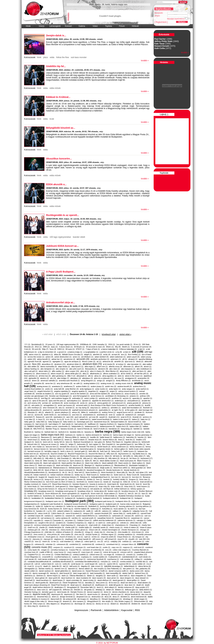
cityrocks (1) (37, 539)
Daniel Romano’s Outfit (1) (97, 571)
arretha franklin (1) (136, 405)
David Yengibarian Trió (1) (73, 583)
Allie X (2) (71, 376)
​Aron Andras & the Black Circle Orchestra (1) (109, 405)
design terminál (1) (67, 597)
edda (52, 57)
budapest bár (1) (127, 498)
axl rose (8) (94, 417)
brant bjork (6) (113, 484)
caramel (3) (70, 516)
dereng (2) (106, 594)
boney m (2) (39, 479)
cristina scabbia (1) (81, 555)
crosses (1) (131, 555)
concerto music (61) (42, 547)
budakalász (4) (38, 498)
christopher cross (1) (36, 537)
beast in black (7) (80, 440)
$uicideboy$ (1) (38, 344)
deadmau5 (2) (88, 585)
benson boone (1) (41, 449)
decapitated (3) (73, 587)
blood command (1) (67, 470)
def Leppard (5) (55, 590)
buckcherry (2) (49, 496)
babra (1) (136, 419)
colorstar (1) (50, 544)
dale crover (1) (97, 566)
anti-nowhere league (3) (61, 398)
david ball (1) (30, 580)
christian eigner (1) (109, 534)
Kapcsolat (127, 610)
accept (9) (116, 354)
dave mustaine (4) (84, 578)
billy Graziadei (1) (64, 458)
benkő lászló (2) (104, 447)
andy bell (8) (59, 389)
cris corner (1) (48, 555)
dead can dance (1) (128, 583)
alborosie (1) (128, 366)
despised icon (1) (83, 597)
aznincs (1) (147, 417)
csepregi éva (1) (66, 559)
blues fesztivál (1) (108, 472)
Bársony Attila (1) (72, 437)
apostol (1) (87, 401)
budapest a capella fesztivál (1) (89, 498)
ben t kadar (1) (39, 447)
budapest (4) (70, 498)
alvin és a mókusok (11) (104, 378)
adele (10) (32, 359)
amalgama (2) (131, 378)
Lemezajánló (55, 26)
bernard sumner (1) (35, 451)
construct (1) (69, 547)
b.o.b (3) (61, 419)
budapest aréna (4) (111, 498)
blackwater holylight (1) (139, 465)
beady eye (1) (47, 440)
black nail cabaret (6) (52, 463)
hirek (39, 57)
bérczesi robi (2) (72, 449)
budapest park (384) (79, 501)
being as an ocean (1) (50, 444)
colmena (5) (39, 544)
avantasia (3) (102, 415)
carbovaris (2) (118, 516)
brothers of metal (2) (36, 493)
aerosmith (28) (83, 359)
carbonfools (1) (105, 516)
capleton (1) (59, 516)
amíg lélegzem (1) (88, 381)
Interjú (42, 26)
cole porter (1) (138, 541)
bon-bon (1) (137, 477)
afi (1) (125, 359)
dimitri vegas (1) (141, 599)
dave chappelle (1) (139, 576)
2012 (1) (38, 347)
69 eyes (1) (70, 349)
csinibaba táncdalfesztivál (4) (39, 562)
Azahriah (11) (114, 417)
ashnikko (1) (116, 408)
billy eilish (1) (39, 458)
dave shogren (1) (127, 578)
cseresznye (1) (79, 559)
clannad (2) (48, 539)
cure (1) (58, 564)
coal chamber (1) (67, 541)
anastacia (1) (57, 386)
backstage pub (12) (85, 422)
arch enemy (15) (34, 403)
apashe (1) (148, 398)
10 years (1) (50, 344)
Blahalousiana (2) (92, 468)
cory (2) (108, 550)
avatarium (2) (131, 415)
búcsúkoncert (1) (63, 496)
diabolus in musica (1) (40, 599)
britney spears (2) (138, 489)
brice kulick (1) (30, 489)
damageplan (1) (31, 569)
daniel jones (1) (78, 571)
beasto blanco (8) (110, 440)
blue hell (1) (79, 472)
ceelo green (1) (113, 523)
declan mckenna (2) (126, 587)
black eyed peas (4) (128, 461)
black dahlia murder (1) (109, 461)
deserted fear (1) (44, 597)
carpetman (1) (137, 518)
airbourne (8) (108, 361)
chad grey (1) (82, 525)
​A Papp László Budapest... (61, 272)
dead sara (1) (76, 585)
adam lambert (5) (102, 357)
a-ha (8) (119, 352)
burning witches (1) (127, 506)
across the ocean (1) (36, 357)
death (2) (140, 585)
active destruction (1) (63, 357)
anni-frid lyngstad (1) (81, 396)
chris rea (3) (79, 534)
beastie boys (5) (95, 440)
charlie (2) (43, 527)
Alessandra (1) (91, 369)
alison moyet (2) (57, 374)
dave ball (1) (125, 576)
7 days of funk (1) (93, 349)
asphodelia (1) (105, 410)
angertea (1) (93, 391)
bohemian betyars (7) (70, 477)
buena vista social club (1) (131, 504)
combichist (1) (75, 544)
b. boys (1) (41, 419)
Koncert (68, 26)
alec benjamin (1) (47, 369)
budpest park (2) (112, 504)
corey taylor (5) (34, 550)
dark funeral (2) (66, 573)
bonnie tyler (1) (61, 479)
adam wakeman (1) (118, 357)
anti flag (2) (46, 398)
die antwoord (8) (70, 599)
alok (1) (121, 376)
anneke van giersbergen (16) (36, 396)
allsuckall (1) (82, 376)
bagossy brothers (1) (108, 424)
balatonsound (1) (92, 426)
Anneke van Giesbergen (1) (60, 396)
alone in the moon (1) (134, 376)
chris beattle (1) (124, 532)
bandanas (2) (114, 429)
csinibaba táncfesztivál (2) (63, 562)
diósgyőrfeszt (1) (94, 601)
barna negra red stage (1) (123, 435)
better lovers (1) (130, 451)
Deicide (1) (78, 590)
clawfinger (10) (71, 539)
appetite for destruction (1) (103, 401)
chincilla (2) (79, 532)
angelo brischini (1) (45, 391)
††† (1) (27, 344)
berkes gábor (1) (121, 449)
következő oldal (109, 334)
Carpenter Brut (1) (122, 518)
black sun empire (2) (46, 465)
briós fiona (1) (84, 489)
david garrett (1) (119, 580)
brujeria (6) (85, 493)
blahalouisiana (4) (76, 468)
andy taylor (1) (115, 389)
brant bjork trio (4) (127, 484)
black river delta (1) (93, 463)
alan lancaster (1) (134, 364)
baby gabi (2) (30, 422)
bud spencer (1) (77, 496)
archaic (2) (46, 403)
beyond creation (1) (59, 454)
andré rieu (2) (111, 386)
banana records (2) (68, 429)
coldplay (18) (116, 541)
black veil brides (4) (64, 465)
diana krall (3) (56, 599)
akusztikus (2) (47, 364)
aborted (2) (97, 354)
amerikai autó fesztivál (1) (69, 381)
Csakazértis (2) (115, 557)
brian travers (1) (143, 486)
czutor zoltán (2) (139, 564)
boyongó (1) (117, 482)
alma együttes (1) (109, 376)
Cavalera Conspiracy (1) (77, 523)
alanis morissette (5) (49, 366)
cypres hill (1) (112, 564)
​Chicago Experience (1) (34, 532)
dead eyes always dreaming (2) (37, 585)
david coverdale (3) (74, 580)
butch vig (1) (68, 509)
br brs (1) (135, 482)
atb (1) (41, 412)
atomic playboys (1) (63, 412)
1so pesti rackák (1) (124, 344)
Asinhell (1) (148, 408)
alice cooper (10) (72, 371)
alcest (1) (148, 366)
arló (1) (27, 405)
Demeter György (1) (33, 592)
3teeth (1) (126, 347)
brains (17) (47, 484)
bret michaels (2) (47, 486)
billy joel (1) (88, 458)
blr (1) (65, 472)
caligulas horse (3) (140, 511)
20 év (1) (137, 344)
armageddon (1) (50, 405)
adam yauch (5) (133, 357)
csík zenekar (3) (127, 559)
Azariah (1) (137, 417)
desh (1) (55, 597)
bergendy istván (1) (105, 449)
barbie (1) (81, 435)
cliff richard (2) (110, 539)
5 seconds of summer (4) (141, 347)
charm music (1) (116, 527)
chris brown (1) (138, 532)
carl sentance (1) (47, 518)
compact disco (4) (129, 544)
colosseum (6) (62, 544)
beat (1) (121, 440)
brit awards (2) (96, 489)
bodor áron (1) (120, 475)
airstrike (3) (119, 361)
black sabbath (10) (110, 463)
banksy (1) (39, 432)
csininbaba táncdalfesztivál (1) (87, 562)
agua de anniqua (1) (73, 361)
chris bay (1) (111, 532)
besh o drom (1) (67, 451)
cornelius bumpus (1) (59, 550)
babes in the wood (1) (122, 419)
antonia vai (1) (105, 398)
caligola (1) (127, 511)
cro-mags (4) (109, 555)
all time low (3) (45, 376)
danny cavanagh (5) (41, 573)
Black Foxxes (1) (144, 461)
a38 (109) (138, 352)
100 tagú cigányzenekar (60, 237)
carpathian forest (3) (105, 518)
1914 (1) (112, 344)
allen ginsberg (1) (59, 376)
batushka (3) (131, 437)
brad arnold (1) (146, 482)
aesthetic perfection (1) (100, 359)
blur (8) (132, 472)
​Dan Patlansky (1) (114, 569)
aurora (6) (39, 415)
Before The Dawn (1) (115, 442)
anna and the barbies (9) (100, 394)
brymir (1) (123, 493)
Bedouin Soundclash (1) (83, 442)
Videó (95, 26)
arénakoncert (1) (119, 403)
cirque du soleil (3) (108, 537)
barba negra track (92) (53, 435)
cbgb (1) (91, 523)
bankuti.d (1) (63, 432)
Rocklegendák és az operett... (63, 215)
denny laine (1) (136, 592)
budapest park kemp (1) (105, 501)
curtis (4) (66, 564)
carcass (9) (129, 516)
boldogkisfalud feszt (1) (101, 477)
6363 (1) (61, 349)
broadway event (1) (46, 491)
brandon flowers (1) (81, 484)
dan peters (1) (129, 569)
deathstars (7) (60, 587)
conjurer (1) (58, 547)
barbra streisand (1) (94, 435)
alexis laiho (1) (45, 371)
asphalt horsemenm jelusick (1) (85, 410)
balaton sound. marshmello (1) (58, 426)
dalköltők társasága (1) (113, 566)
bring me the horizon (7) (47, 489)
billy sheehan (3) (101, 458)
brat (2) (139, 484)
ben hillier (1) (140, 444)
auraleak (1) (140, 412)
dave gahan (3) (41, 578)
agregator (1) (58, 361)
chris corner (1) (40, 534)
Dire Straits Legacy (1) (124, 601)
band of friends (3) (85, 429)
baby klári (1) (42, 422)
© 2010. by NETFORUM (107, 643)
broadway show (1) (85, 491)
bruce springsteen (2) (71, 493)
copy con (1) (117, 547)
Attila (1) (85, 412)
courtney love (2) (31, 552)
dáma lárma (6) (145, 566)
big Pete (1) (43, 456)
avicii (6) (49, 417)
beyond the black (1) (97, 454)
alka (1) (86, 374)
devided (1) (125, 597)
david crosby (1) (90, 580)
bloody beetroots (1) (115, 470)
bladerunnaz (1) (31, 468)
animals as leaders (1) (45, 394)
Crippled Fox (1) (34, 555)
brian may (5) (104, 486)
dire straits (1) (108, 601)
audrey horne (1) (109, 412)
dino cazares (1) (79, 601)
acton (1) (76, 357)
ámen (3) (36, 381)
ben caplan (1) (95, 444)
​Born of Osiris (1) (68, 482)
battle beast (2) (106, 437)
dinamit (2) (67, 601)
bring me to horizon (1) (67, 489)
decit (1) (100, 587)
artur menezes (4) (50, 408)
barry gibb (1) (58, 437)
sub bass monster (79, 57)
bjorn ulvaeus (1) (77, 461)
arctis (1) (84, 403)
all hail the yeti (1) (141, 374)
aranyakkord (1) (134, 401)
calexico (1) (106, 511)
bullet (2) (39, 506)
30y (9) (118, 347)
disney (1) (90, 604)
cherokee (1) (54, 530)
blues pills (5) (122, 472)
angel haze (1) (30, 391)
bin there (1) (134, 458)
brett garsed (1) (62, 486)
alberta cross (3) (115, 366)
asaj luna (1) (95, 408)
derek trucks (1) (94, 594)
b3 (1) (76, 419)
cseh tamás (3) (31, 559)
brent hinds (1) (34, 486)
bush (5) (43, 509)
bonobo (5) (81, 479)
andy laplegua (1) (87, 389)
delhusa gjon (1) (131, 590)
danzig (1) (54, 573)
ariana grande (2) (134, 403)
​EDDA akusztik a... (56, 184)
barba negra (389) (108, 432)
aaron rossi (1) (35, 354)
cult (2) (37, 564)
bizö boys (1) (64, 461)
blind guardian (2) (139, 468)
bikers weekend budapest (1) (92, 456)
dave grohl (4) (54, 578)
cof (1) (107, 541)
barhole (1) (107, 435)
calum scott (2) (44, 513)
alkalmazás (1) (96, 374)
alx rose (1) (119, 378)
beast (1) (68, 440)
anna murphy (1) (131, 394)
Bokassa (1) (85, 477)
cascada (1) (38, 520)
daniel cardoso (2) (46, 571)
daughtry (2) (101, 576)
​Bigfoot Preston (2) (71, 456)
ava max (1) (77, 415)
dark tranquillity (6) (114, 573)
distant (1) (115, 604)
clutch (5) (46, 541)
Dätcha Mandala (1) (78, 576)
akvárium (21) (60, 364)
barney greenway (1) (144, 435)
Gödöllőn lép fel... (56, 66)
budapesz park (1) (97, 504)
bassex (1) (85, 437)
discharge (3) (80, 604)
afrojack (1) (133, 359)
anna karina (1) (117, 394)
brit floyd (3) (108, 489)
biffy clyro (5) (112, 454)
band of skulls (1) (100, 429)
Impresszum (81, 610)
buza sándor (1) (120, 509)
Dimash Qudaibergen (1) (112, 599)
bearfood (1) (59, 440)
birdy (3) (39, 461)
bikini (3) (108, 456)
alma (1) (98, 376)
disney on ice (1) (103, 604)
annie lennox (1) (98, 396)
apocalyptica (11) (74, 401)
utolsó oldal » (125, 334)
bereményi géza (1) (88, 449)
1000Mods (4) (85, 344)
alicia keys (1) (125, 371)
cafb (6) (98, 511)
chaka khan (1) (108, 525)
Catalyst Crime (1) (84, 520)
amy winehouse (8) (65, 383)
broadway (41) (31, 491)
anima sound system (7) (128, 391)
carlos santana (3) (63, 518)
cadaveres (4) (79, 511)
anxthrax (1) (117, 398)
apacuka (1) (137, 398)
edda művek (55, 88)
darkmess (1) (30, 576)
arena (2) (92, 403)
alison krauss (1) (43, 374)
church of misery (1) (68, 537)
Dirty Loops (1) (39, 604)
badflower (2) (93, 424)
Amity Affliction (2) (123, 381)
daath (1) (47, 566)
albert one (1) (102, 366)
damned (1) (73, 569)
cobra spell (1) (90, 541)
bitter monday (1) (50, 461)
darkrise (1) (41, 576)
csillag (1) (139, 559)
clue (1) (38, 541)
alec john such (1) (76, 369)
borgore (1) (134, 479)
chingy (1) (89, 532)
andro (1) (49, 389)
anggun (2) (104, 391)
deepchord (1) (30, 590)
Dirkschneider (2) (141, 601)
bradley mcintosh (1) (33, 484)
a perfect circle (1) (107, 352)
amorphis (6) (39, 383)
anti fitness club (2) (32, 398)
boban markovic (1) (41, 475)
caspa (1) (48, 520)
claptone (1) (59, 539)
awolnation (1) (59, 417)
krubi (52, 119)
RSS (138, 610)
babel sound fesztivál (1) (102, 419)
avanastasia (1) (89, 415)
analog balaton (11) (92, 383)
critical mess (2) (96, 555)
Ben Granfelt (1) (109, 444)
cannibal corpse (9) (35, 516)
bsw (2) (145, 493)
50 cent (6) (36, 349)
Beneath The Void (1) (88, 447)
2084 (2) (46, 347)
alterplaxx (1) (87, 378)
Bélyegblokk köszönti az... (61, 128)
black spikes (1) (139, 463)
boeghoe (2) (33, 477)
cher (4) (45, 530)
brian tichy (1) (130, 486)
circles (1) (96, 537)
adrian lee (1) (57, 359)
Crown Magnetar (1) (33, 557)
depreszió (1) (70, 594)
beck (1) (38, 442)
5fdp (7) (45, 349)
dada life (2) (57, 566)
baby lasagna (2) (55, 422)
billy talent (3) (114, 458)
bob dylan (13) (142, 472)
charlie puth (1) (71, 527)
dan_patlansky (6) (143, 569)
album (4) (139, 366)
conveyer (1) (81, 547)
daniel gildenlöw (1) (63, 571)
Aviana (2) (40, 417)
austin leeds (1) (50, 415)
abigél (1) (88, 354)
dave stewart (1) (142, 578)
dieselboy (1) (95, 599)
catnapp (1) (141, 520)
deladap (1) (100, 590)
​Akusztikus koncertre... (59, 159)
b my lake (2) (30, 419)
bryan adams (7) (111, 493)
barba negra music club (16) (133, 432)
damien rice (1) (61, 569)
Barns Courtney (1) (32, 437)
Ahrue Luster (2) (89, 361)
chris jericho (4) (53, 534)
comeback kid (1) (113, 544)
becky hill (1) (59, 442)
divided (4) (136, 604)
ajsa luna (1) (130, 361)
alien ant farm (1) (139, 371)
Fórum (122, 26)
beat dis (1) (130, 440)
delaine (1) (119, 590)
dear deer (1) (130, 585)
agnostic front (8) (35, 361)
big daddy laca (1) (140, 454)
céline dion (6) (136, 523)
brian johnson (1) (91, 486)
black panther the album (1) (73, 463)
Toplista (109, 26)
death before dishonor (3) (43, 587)
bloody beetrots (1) (132, 470)
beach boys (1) (34, 440)
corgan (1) (45, 550)
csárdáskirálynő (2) (130, 557)
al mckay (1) (121, 364)
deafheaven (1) (101, 585)
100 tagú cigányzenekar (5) (67, 344)
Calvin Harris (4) (58, 513)
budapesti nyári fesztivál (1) (52, 504)
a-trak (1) (127, 352)
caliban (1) (117, 511)
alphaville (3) (34, 378)
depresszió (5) (57, 594)
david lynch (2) (56, 583)
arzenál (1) (70, 408)
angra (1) (113, 391)
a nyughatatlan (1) (91, 352)
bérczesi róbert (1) (57, 449)
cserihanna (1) (113, 559)
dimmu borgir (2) (55, 601)
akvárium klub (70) (92, 364)
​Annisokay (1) (123, 396)
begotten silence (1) (132, 442)
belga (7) (72, 444)
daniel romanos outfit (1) (119, 571)
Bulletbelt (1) (94, 506)
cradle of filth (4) (46, 552)
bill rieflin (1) (128, 456)
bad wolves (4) (81, 424)
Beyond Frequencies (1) (78, 454)
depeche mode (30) (41, 594)
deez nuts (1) (42, 590)
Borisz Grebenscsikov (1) (35, 482)
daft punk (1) (75, 566)
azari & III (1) (126, 417)
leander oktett (79, 237)
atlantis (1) (49, 412)
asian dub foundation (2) (132, 408)
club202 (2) (29, 541)
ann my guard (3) (62, 394)
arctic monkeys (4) (71, 403)
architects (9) (58, 403)
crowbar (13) (142, 555)
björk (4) (88, 461)
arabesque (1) (121, 401)
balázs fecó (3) (122, 426)
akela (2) (140, 361)
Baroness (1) (46, 437)
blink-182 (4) (39, 470)
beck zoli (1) (48, 442)
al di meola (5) (109, 364)
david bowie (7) (59, 580)
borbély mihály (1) (120, 479)
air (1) (99, 361)
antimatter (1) (78, 398)
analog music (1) (107, 383)
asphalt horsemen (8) (62, 410)
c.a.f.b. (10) (51, 511)
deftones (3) (68, 590)
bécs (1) (69, 442)
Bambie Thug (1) (52, 429)
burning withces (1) (144, 506)
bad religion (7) (55, 424)
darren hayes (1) (54, 576)
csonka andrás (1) (127, 562)
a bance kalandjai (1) (110, 349)
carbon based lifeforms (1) (87, 516)
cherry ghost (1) (81, 530)
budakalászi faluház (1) (54, 498)
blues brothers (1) (93, 472)
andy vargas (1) (128, 389)
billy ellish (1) (51, 458)
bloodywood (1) (55, 472)
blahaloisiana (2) (45, 468)
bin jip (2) (124, 458)
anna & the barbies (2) (79, 394)
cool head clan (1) (94, 547)
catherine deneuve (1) (126, 520)
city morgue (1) (138, 537)
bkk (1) (96, 461)
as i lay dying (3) (82, 408)
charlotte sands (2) (101, 527)
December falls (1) (88, 587)
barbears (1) (70, 435)
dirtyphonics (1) (67, 604)
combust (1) (100, 544)
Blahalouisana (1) (60, 468)
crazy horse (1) (60, 552)
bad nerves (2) (41, 424)
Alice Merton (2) (112, 371)
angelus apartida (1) (62, 391)
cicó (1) (80, 537)
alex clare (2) (115, 369)
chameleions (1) (122, 525)
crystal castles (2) (100, 557)
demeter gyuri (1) (49, 592)
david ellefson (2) (104, 580)
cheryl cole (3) (95, 530)
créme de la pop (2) (111, 552)
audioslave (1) (95, 412)
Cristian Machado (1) (63, 555)
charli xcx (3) (33, 527)
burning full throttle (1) (109, 506)
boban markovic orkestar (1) (62, 475)
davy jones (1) (102, 583)
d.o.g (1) (39, 566)
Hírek (28, 26)
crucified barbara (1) (63, 557)
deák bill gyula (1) (116, 585)
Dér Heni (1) (81, 594)
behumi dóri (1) (34, 444)
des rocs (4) (146, 594)
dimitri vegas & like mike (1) (36, 601)
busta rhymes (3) (55, 509)
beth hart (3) (105, 451)
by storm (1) (133, 509)
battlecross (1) (119, 437)
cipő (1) (87, 537)
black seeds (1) (125, 463)
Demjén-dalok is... (56, 35)
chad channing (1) (68, 525)
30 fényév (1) (79, 347)
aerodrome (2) (69, 359)
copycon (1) (128, 547)
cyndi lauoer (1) (77, 564)
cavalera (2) (61, 523)
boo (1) (99, 479)
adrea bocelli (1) (44, 359)
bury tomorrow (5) (32, 509)
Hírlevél (135, 26)
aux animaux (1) (64, 415)
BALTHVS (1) (39, 429)
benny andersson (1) (120, 447)
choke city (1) (100, 532)
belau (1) (64, 444)
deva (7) (116, 597)
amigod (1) (110, 381)
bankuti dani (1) (51, 432)
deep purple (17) (142, 587)
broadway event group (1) (66, 491)
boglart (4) (43, 477)
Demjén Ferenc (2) (78, 592)
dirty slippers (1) (53, 604)
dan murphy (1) (100, 569)
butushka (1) (107, 509)
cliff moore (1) (98, 539)
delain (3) (110, 590)
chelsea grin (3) (34, 530)
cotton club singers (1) (122, 550)
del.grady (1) (89, 590)
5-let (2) (28, 349)
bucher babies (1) (35, 496)
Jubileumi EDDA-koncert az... (62, 246)
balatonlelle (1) (78, 426)
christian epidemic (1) (126, 534)
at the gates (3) (131, 410)
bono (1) (72, 479)
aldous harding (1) (32, 369)
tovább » (145, 61)
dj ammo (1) (44, 606)
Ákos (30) (36, 364)
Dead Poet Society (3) (60, 585)
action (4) (49, 357)
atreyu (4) (76, 412)
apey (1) (28, 401)
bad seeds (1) (68, 424)
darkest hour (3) (141, 573)
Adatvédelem (111, 610)
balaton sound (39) (36, 426)
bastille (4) (94, 437)
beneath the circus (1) (69, 447)
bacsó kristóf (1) (135, 422)
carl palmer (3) (34, 518)
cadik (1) (90, 511)
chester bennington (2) (111, 530)
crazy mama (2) (74, 552)
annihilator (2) (111, 396)
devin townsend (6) (139, 597)
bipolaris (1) (29, 461)
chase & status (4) (131, 527)
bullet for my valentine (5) (77, 506)
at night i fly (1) (118, 410)
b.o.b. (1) (69, 419)
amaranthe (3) (143, 378)
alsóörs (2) (45, 378)
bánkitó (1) (138, 429)
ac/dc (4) (107, 354)
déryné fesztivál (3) (132, 594)
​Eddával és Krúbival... (58, 97)
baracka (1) (89, 432)
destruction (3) (97, 597)
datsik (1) (91, 576)
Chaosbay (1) (135, 525)
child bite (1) (49, 532)
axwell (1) (103, 417)
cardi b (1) (139, 516)
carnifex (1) (76, 518)
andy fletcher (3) (72, 389)
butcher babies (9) (82, 509)
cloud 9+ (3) (122, 539)
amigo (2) (101, 381)
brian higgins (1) (76, 486)
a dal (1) (141, 349)
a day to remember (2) (47, 352)
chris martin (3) (67, 534)
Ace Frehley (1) (134, 354)
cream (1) (98, 552)
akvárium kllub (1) (74, 364)
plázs (46, 57)
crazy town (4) (87, 552)
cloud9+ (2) (133, 539)
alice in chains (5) (97, 371)
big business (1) (125, 454)
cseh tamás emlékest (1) (48, 559)
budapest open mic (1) (55, 501)
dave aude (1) (113, 576)
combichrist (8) (88, 544)
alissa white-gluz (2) (73, 374)
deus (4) (108, 597)
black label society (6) (33, 463)
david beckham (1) (44, 580)
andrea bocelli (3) (125, 386)
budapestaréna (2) (32, 504)
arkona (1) (146, 403)
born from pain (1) (53, 482)
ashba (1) (105, 408)
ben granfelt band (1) (125, 444)
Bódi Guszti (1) (93, 475)
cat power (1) (70, 520)
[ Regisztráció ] (161, 22)
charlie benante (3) (56, 527)
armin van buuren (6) (66, 405)
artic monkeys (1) (35, 408)
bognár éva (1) (54, 477)
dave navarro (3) (99, 578)
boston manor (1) (95, 482)
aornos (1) (127, 398)
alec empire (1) (62, 369)
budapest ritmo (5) (123, 501)
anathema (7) (69, 386)
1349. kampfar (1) (100, 344)
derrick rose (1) (117, 594)
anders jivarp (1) (97, 386)
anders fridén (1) (83, 386)
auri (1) (31, 415)
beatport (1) (29, 442)
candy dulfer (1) (133, 513)
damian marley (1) (46, 569)
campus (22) (88, 513)
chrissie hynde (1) (93, 534)
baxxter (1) (142, 437)
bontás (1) (91, 479)
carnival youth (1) (89, 518)
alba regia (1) (90, 366)
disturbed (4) (125, 604)
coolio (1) (106, 547)
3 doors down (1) (66, 347)
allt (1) (91, 376)
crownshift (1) (47, 557)
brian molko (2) (117, 486)
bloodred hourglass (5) (96, 470)
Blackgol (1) (89, 465)
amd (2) (28, 381)
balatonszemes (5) (108, 426)
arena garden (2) (104, 403)
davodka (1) (90, 583)
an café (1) (78, 383)
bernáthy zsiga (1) (52, 451)
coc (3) (100, 541)
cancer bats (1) (119, 513)
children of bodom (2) (65, 532)
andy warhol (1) (142, 389)
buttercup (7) (96, 509)
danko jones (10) (137, 571)
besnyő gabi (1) (81, 451)
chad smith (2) (95, 525)
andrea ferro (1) (139, 386)
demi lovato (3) (63, 592)
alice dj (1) (85, 371)
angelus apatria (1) (79, 391)
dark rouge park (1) (81, 573)
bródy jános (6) (101, 491)
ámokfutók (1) (138, 381)
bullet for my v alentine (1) (55, 506)
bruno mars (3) (97, 493)
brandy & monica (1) (98, 484)
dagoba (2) (85, 566)
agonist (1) (47, 361)
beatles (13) (141, 440)
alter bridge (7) (63, 378)
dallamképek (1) (131, 566)
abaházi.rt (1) (47, 354)
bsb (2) (131, 493)
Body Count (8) (133, 475)
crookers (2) (120, 555)
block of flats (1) (51, 470)
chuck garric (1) (52, 537)
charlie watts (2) (85, 527)
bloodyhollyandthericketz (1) (36, 472)
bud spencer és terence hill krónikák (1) (101, 496)
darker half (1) (128, 573)
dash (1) (65, 576)
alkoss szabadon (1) (111, 374)
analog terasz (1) (44, 386)
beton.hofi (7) (117, 451)
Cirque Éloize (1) (124, 537)
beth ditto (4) (94, 451)
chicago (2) (144, 530)
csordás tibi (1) (142, 562)
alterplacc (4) (76, 378)
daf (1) (66, 566)
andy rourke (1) (102, 389)
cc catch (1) (101, 523)
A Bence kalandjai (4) (128, 349)
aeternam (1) (116, 359)
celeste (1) (124, 523)
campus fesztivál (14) (103, 513)
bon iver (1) (116, 477)
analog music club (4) (124, 383)
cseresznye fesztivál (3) (96, 559)
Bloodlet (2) (81, 470)
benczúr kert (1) (52, 447)
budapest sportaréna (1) (142, 501)
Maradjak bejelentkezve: (179, 19)
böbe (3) (127, 482)
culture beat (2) (47, 564)
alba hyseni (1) (77, 366)
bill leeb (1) (118, 456)
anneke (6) (144, 394)
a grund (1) (62, 352)
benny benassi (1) (137, 447)
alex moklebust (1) (144, 369)
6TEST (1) (80, 349)
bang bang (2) (127, 429)
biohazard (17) (147, 458)
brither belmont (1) (122, 489)
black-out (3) (78, 465)
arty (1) (62, 408)
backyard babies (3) (119, 422)
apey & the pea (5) (40, 401)
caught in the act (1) (46, 523)
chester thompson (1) (130, 530)
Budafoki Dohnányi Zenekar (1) (131, 496)
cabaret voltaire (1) (65, 511)
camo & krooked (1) (74, 513)
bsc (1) (138, 493)
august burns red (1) (125, 412)
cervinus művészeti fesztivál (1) (47, 525)
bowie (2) (107, 482)
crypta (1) (76, 557)
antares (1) (134, 396)
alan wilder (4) (33, 366)
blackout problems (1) (104, 465)
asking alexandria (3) (33, 410)
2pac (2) (54, 347)
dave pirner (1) (113, 578)
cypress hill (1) (125, 564)
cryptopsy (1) (86, 557)
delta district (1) (146, 590)
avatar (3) (120, 415)
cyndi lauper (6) (91, 564)
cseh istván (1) (145, 557)
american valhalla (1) (49, 381)
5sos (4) (53, 349)
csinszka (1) (106, 562)
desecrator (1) (30, 597)
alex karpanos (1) (128, 369)
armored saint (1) (83, 405)
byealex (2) (41, 511)
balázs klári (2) (136, 426)
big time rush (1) (56, 456)
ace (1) (124, 354)
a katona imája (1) (75, 352)
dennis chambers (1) (121, 592)
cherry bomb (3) (67, 530)
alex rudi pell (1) (31, 371)
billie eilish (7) (140, 456)
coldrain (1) (127, 541)
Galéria (82, 26)
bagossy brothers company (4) (130, 424)
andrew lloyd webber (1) (34, 389)
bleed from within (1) (122, 468)
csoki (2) (115, 562)
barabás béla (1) (77, 432)
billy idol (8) (77, 458)
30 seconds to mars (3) (95, 347)
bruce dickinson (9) (53, 493)
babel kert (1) (85, 419)
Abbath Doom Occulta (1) (72, 354)
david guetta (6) (42, 583)
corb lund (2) (139, 547)
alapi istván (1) (64, 366)
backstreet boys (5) (102, 422)
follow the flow (63, 57)
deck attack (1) (111, 587)
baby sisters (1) (69, 422)
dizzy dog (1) (33, 606)
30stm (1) (110, 347)
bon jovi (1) (126, 477)
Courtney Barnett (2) (140, 550)
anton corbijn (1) (91, 398)
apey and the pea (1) (57, 401)
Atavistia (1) (32, 412)
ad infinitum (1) (87, 357)
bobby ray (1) (80, 475)
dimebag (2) (128, 599)
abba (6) (57, 354)
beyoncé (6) (45, 454)
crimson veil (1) (127, 552)
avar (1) (112, 415)
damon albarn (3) (86, 569)
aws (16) (70, 417)
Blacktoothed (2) (121, 465)
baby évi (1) (145, 419)
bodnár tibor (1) (106, 475)
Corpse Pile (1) (75, 550)
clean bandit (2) (85, 539)
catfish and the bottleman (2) (105, 520)
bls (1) (71, 472)
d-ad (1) (31, 566)
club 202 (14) (144, 539)
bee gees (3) (100, 442)
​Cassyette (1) (58, 520)
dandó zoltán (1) (31, 571)
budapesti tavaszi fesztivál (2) (76, 504)
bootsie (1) (108, 479)
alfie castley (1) (58, 371)
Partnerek (96, 610)
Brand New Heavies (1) (62, 484)
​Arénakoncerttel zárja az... (61, 302)
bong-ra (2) (49, 479)
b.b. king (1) (51, 419)
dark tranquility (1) (97, 573)
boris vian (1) (145, 479)
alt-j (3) (53, 378)
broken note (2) (114, 491)
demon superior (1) (95, 592)
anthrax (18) (145, 396)
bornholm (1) (82, 482)
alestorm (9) (103, 369)
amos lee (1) (50, 383)
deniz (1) (107, 592)
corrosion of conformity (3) (93, 550)
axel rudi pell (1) (81, 417)
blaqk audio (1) (106, 468)
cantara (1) (49, 516)
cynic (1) (102, 564)
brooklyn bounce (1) (130, 491)
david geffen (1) (133, 580)
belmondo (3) (83, 444)
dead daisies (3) (144, 583)
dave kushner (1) (68, 578)
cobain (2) (79, 541)
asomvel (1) (47, 410)
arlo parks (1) (37, 405)
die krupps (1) (83, 599)
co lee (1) (55, 541)
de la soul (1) (114, 583)
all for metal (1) (127, 374)
